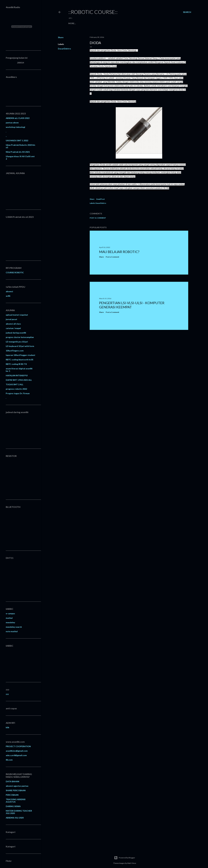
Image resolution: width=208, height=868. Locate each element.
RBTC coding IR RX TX (16, 364)
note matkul (12, 631)
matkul (9, 618)
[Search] (187, 12)
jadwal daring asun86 (16, 333)
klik (8, 727)
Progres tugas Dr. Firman (18, 393)
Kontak (108, 23)
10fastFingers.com (15, 351)
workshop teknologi (15, 127)
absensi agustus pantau (17, 786)
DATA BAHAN (12, 781)
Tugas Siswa (121, 23)
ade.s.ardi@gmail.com (16, 755)
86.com (9, 760)
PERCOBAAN (12, 795)
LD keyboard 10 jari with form (20, 346)
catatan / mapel (13, 328)
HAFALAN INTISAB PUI (17, 375)
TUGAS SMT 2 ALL (15, 384)
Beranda (73, 23)
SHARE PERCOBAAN (16, 790)
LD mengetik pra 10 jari (17, 342)
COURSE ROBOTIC (15, 272)
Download (96, 23)
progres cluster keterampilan (20, 337)
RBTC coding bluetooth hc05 (19, 360)
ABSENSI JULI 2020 (15, 818)
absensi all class (13, 324)
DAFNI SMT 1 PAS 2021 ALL (19, 380)
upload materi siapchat (17, 315)
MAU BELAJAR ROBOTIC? (119, 252)
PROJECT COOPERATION (18, 746)
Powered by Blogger (125, 858)
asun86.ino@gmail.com (17, 751)
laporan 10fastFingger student (21, 355)
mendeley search (14, 627)
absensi (9, 291)
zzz (7, 694)
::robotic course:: (93, 12)
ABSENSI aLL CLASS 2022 (18, 118)
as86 (8, 296)
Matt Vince (132, 863)
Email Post (101, 199)
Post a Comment (98, 218)
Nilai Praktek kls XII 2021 (18, 152)
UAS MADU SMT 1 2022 (17, 140)
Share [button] (61, 37)
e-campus (10, 613)
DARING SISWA (13, 806)
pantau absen (12, 123)
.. (6, 136)
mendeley (10, 622)
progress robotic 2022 (16, 389)
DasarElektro (64, 49)
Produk (84, 23)
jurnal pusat (11, 319)
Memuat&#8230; (24, 189)
